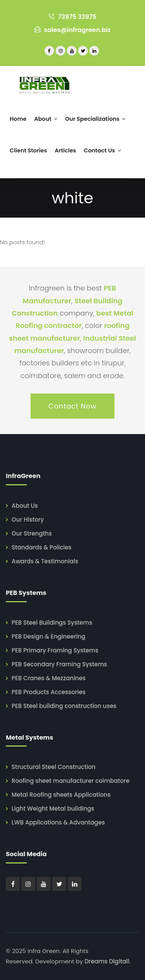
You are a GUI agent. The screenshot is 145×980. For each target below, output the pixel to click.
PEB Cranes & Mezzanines (49, 678)
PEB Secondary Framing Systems (59, 664)
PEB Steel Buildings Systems (52, 623)
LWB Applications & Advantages (58, 822)
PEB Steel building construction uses (64, 706)
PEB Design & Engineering (49, 636)
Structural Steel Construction (54, 767)
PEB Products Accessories (49, 692)
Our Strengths (32, 533)
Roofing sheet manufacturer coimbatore (71, 781)
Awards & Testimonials (45, 561)
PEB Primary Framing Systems (55, 650)
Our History (28, 520)
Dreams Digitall (107, 961)
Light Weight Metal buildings (53, 808)
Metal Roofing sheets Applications (61, 795)
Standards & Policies (42, 547)
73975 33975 (72, 17)
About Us (25, 506)
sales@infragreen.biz (72, 30)
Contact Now (72, 406)
